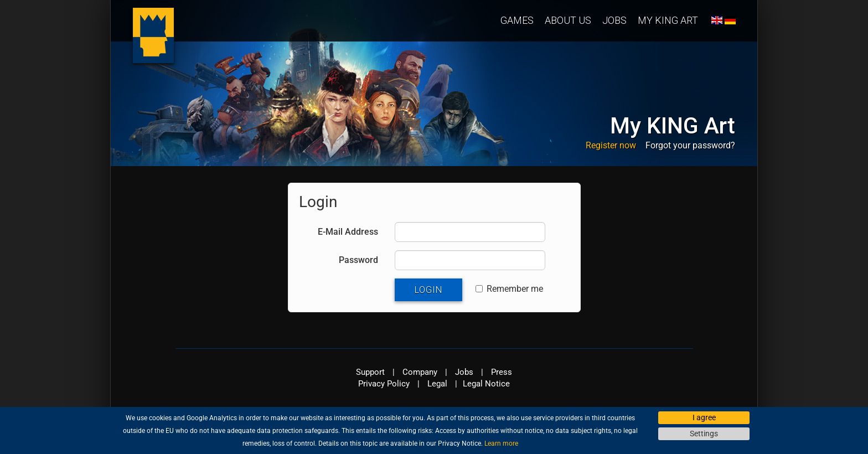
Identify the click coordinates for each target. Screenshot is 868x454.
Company (420, 372)
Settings (704, 434)
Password (358, 260)
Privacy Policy (384, 384)
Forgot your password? (690, 145)
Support (370, 372)
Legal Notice (486, 384)
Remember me (509, 289)
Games (517, 20)
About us (568, 20)
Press (502, 372)
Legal (437, 384)
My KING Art (668, 20)
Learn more (501, 443)
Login (428, 290)
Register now (611, 145)
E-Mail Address (348, 232)
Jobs (614, 20)
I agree (704, 417)
